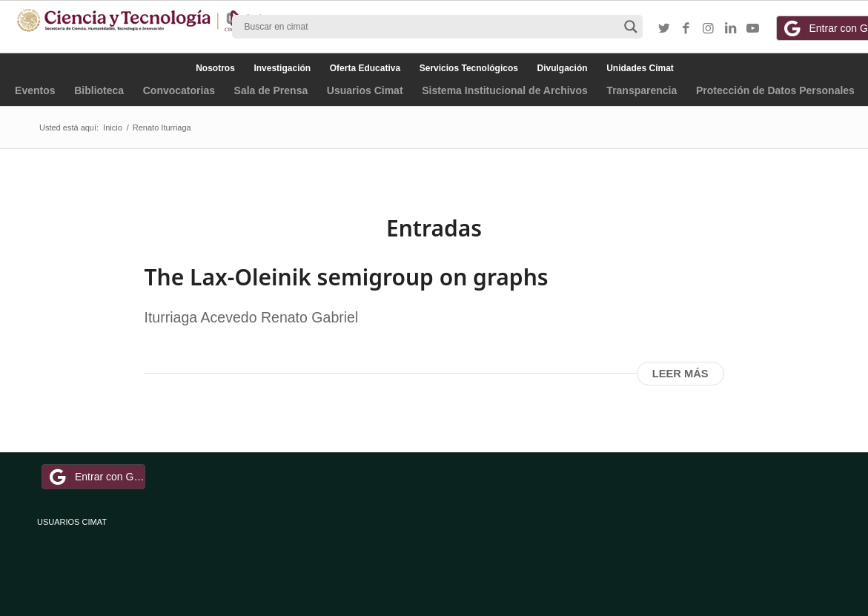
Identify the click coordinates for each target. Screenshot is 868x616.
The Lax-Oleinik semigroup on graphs (347, 277)
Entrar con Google (96, 477)
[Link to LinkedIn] (731, 29)
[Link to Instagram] (709, 29)
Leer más (680, 374)
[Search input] (431, 27)
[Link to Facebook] (686, 29)
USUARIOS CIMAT (72, 522)
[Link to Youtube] (753, 29)
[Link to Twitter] (664, 29)
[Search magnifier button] (631, 27)
